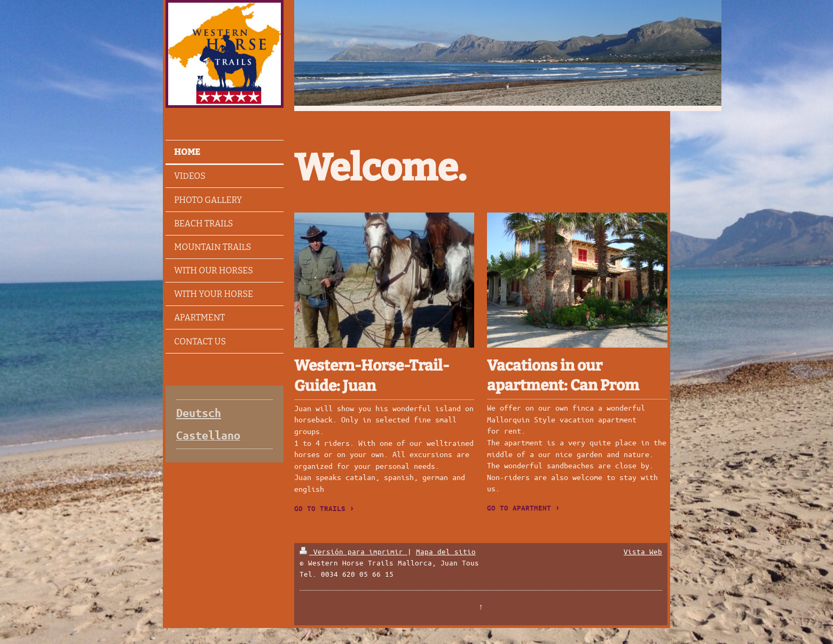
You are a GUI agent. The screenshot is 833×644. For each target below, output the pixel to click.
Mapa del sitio (446, 551)
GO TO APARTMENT (519, 508)
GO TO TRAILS (320, 508)
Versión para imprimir (353, 551)
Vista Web (643, 551)
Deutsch (199, 413)
